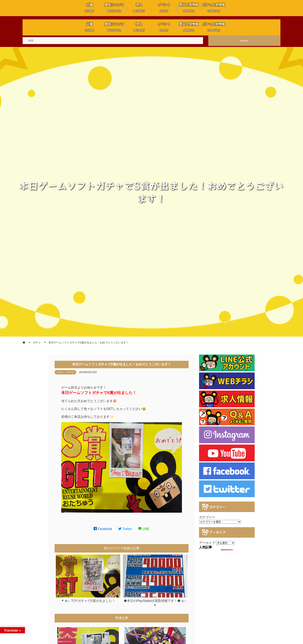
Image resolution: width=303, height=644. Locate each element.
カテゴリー (207, 517)
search (244, 41)
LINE (144, 529)
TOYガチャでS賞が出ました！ (93, 601)
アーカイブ (207, 543)
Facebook (103, 529)
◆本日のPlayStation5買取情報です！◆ (152, 601)
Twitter (125, 529)
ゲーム (71, 372)
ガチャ (60, 372)
